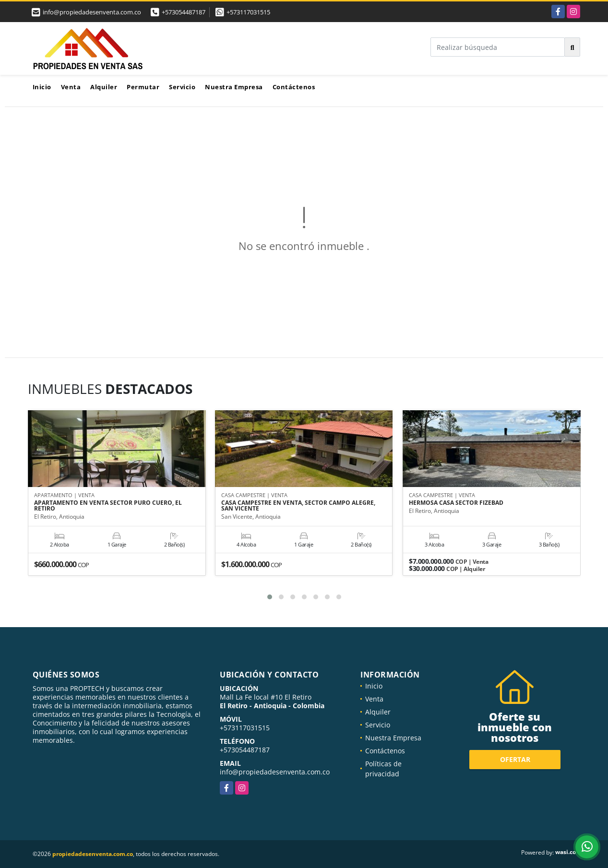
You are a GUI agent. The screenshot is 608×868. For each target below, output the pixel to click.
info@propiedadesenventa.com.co (275, 772)
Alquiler (104, 87)
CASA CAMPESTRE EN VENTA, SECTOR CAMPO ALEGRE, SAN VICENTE (298, 506)
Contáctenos (294, 87)
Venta (71, 87)
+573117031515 (248, 12)
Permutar (143, 87)
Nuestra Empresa (234, 87)
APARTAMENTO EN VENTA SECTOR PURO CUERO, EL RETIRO (108, 506)
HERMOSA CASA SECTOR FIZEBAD (456, 503)
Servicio (182, 87)
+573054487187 (184, 12)
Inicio (42, 87)
